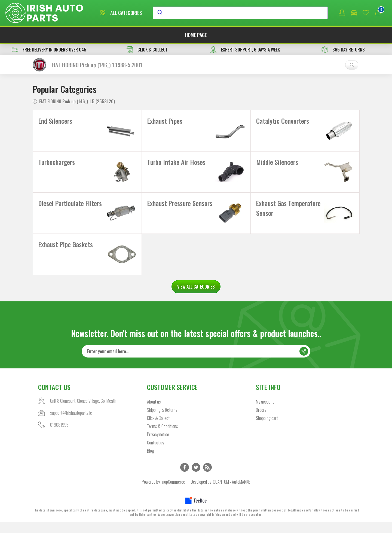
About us (154, 413)
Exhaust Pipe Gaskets (66, 252)
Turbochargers (57, 165)
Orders (261, 421)
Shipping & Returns (162, 421)
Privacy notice (158, 445)
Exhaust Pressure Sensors (180, 208)
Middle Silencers (277, 165)
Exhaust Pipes (165, 121)
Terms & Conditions (163, 437)
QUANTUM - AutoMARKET (232, 493)
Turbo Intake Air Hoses (176, 165)
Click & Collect (158, 429)
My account (265, 413)
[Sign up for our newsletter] (196, 362)
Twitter (196, 478)
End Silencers (55, 121)
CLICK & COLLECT (147, 50)
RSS (207, 478)
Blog (151, 462)
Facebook (185, 478)
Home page (196, 35)
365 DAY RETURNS (343, 50)
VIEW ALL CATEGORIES (196, 298)
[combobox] (240, 13)
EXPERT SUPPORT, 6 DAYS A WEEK (245, 50)
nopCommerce (174, 493)
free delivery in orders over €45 (49, 50)
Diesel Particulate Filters (70, 208)
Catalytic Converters (283, 121)
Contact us (156, 453)
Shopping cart (267, 429)
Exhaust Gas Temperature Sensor (288, 213)
